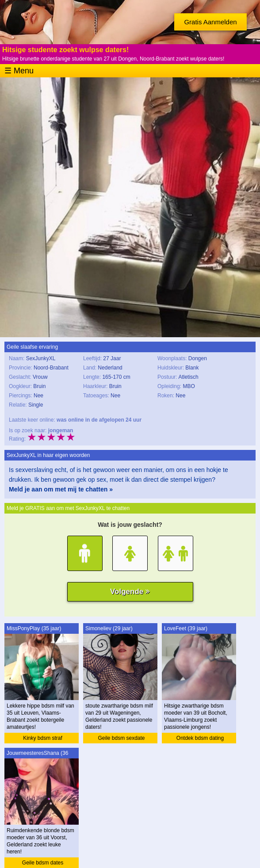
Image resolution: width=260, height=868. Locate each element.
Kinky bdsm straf (43, 738)
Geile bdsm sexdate (121, 738)
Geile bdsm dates (43, 863)
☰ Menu (19, 71)
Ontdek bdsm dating (200, 738)
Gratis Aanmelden (210, 22)
